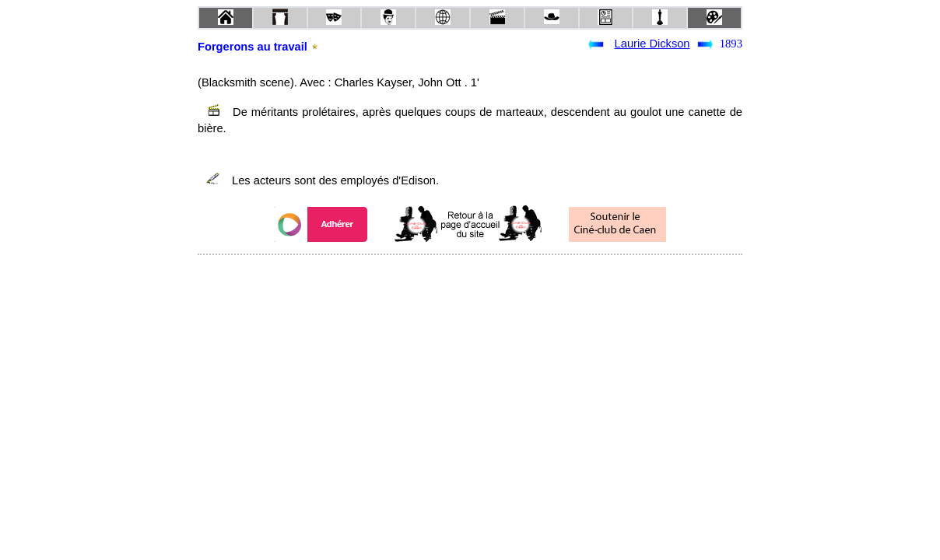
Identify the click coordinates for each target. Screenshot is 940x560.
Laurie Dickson (652, 44)
